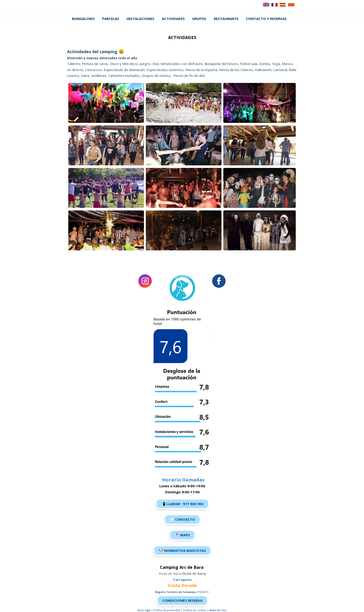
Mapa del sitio (218, 610)
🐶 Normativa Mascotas (182, 550)
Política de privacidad (167, 610)
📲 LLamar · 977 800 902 (182, 504)
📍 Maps (182, 535)
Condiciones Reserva (182, 600)
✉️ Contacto (182, 519)
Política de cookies (195, 610)
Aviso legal (144, 610)
